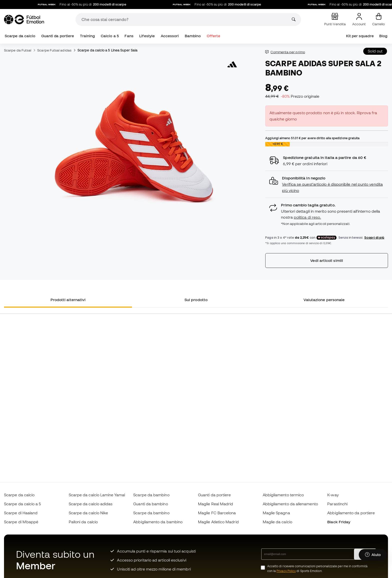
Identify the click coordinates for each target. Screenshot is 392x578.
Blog (383, 36)
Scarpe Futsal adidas (54, 50)
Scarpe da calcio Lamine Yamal (97, 495)
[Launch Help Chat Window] (373, 555)
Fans (129, 36)
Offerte (213, 36)
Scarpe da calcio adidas (91, 504)
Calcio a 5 (110, 36)
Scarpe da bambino (151, 495)
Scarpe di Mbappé (21, 522)
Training (87, 36)
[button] (327, 184)
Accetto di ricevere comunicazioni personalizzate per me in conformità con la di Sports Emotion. (317, 569)
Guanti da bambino (150, 504)
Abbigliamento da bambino (158, 522)
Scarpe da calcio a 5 (22, 504)
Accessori (170, 36)
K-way (333, 495)
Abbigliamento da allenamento (290, 504)
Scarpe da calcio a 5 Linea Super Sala (107, 50)
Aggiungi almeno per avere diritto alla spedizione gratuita (312, 138)
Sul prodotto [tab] (196, 300)
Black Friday (339, 522)
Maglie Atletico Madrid (218, 522)
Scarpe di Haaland (21, 513)
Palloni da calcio (83, 522)
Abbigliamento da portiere (351, 513)
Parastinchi (337, 504)
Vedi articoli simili (327, 260)
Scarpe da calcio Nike (88, 513)
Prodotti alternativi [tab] (68, 300)
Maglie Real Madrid (215, 504)
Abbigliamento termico (283, 495)
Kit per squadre (360, 36)
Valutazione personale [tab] (324, 300)
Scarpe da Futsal (18, 50)
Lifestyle (147, 36)
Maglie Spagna (276, 513)
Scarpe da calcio (20, 36)
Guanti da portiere (58, 36)
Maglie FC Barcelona (217, 513)
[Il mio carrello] (378, 19)
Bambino (193, 36)
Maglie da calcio (277, 522)
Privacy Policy (286, 571)
